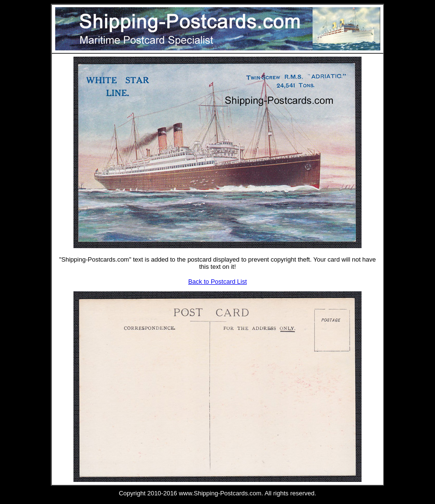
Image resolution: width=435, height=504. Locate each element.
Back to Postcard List (217, 282)
